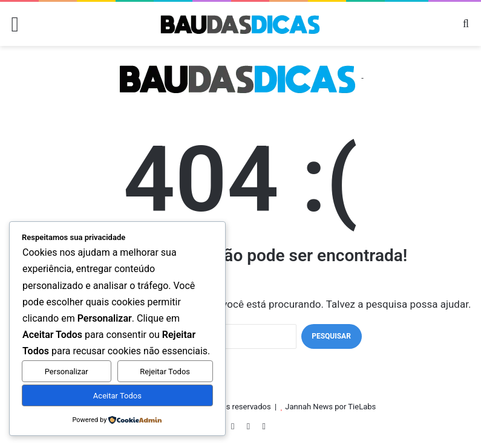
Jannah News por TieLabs (330, 407)
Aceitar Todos (117, 396)
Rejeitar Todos (165, 372)
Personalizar (67, 372)
